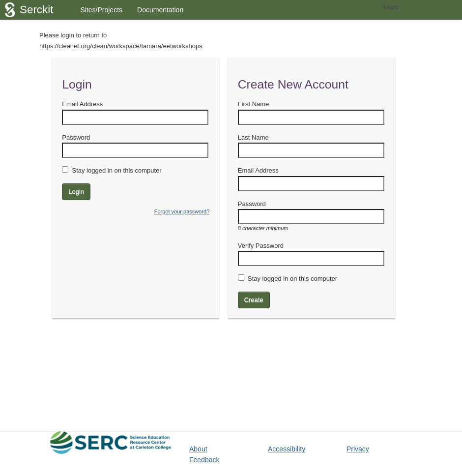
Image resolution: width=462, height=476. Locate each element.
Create (254, 300)
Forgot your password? (182, 211)
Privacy (358, 449)
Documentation (160, 10)
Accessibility (287, 449)
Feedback (204, 460)
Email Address (82, 104)
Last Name (253, 137)
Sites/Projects (101, 10)
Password (76, 137)
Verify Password (261, 246)
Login (391, 7)
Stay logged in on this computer (116, 170)
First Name (254, 104)
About (198, 449)
